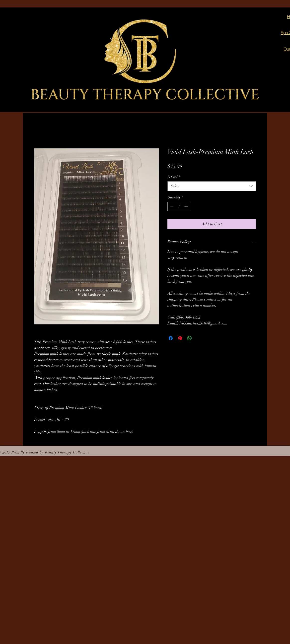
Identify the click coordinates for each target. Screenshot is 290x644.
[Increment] (186, 207)
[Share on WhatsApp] (190, 338)
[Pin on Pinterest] (180, 338)
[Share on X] (199, 338)
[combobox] (212, 186)
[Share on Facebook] (171, 338)
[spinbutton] (179, 207)
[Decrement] (171, 207)
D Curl (174, 177)
